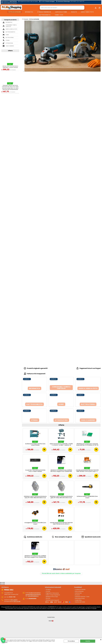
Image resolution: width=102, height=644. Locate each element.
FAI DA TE (74, 12)
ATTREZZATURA (9, 43)
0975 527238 (17, 601)
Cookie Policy (5, 642)
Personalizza (71, 641)
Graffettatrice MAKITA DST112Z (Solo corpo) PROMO (35, 444)
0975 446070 (14, 600)
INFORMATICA (29, 12)
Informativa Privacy (80, 598)
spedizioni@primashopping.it (33, 594)
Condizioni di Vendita (80, 590)
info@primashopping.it (35, 593)
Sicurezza (77, 595)
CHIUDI (101, 640)
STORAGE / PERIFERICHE (44, 12)
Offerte (10, 51)
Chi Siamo (48, 590)
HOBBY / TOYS (59, 15)
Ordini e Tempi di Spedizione (53, 595)
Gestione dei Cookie (80, 602)
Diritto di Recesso (79, 591)
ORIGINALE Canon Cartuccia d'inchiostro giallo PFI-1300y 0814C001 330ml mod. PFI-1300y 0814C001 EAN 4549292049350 (10, 87)
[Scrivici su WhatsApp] (3, 641)
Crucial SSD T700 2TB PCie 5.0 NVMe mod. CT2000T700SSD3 (10, 67)
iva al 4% (48, 598)
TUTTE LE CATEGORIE (15, 12)
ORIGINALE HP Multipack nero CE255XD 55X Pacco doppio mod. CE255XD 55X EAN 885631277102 (61, 471)
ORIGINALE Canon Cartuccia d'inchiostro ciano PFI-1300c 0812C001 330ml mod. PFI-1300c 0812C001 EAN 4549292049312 (35, 498)
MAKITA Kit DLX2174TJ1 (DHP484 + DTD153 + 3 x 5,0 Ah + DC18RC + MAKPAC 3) (61, 444)
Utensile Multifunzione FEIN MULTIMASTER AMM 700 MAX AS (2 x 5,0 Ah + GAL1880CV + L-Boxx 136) (61, 524)
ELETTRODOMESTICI (45, 15)
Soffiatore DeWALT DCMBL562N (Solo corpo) (87, 497)
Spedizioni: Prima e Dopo (52, 597)
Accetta (88, 641)
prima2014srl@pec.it (33, 596)
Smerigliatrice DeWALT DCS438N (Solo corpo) (35, 523)
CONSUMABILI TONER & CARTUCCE (11, 26)
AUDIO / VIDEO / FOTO (87, 12)
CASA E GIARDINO (10, 46)
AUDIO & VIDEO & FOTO (11, 29)
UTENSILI (8, 40)
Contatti (48, 591)
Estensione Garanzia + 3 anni (82, 597)
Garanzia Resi (78, 593)
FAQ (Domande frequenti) (52, 600)
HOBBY (7, 35)
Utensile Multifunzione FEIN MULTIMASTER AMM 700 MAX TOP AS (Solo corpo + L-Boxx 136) (87, 471)
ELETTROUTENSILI (10, 37)
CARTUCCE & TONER (61, 12)
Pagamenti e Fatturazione (52, 593)
